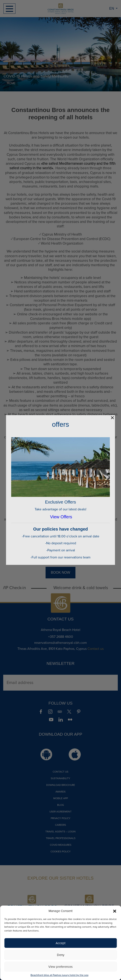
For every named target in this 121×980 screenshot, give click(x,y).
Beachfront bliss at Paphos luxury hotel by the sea (59, 975)
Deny (61, 955)
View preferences (60, 967)
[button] (115, 911)
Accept (60, 943)
